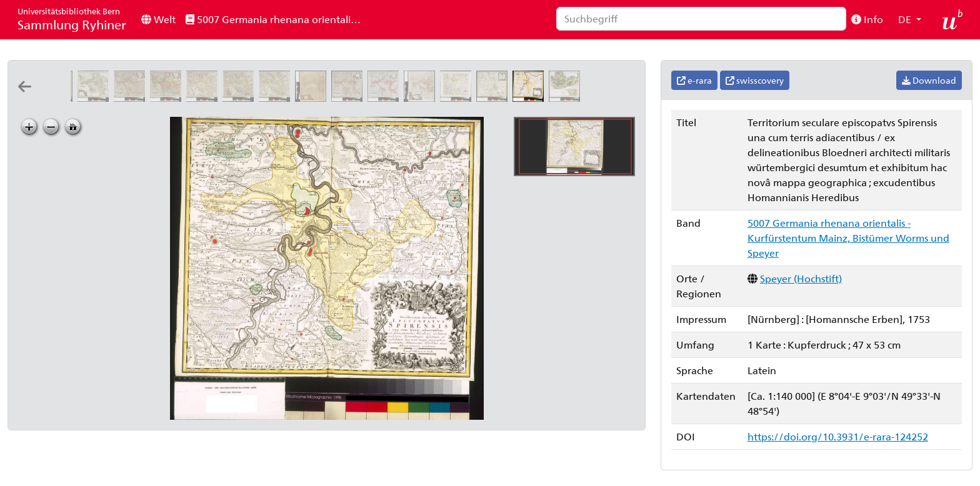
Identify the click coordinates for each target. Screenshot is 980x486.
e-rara (694, 80)
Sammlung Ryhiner (72, 19)
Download (929, 80)
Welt (158, 19)
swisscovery (755, 80)
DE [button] (906, 19)
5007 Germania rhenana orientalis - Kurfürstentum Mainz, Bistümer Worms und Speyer (277, 19)
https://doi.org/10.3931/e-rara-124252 (838, 436)
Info (867, 19)
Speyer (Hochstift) (801, 278)
